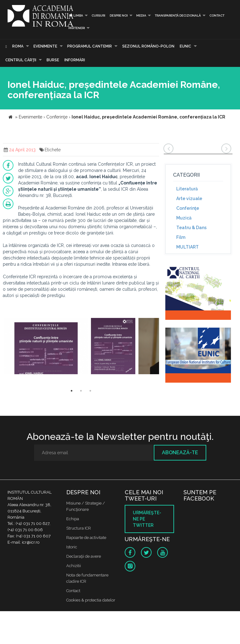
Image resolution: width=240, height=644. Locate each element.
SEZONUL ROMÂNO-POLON (148, 46)
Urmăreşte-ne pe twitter (147, 519)
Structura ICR (79, 528)
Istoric (72, 547)
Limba (76, 15)
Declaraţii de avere (84, 556)
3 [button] (90, 391)
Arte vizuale (189, 199)
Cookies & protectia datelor (91, 600)
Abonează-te (180, 453)
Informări (75, 60)
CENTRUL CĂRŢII (21, 60)
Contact (217, 15)
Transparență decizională (178, 15)
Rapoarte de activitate (86, 538)
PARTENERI (77, 28)
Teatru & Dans (191, 228)
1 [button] (72, 391)
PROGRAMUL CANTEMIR (90, 46)
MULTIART (187, 247)
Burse (53, 60)
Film (181, 237)
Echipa (73, 519)
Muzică (184, 218)
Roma (18, 46)
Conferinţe (188, 208)
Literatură (187, 189)
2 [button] (81, 391)
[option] (46, 347)
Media (141, 15)
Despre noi (119, 15)
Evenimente (45, 46)
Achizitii (74, 566)
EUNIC (185, 46)
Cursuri (98, 15)
